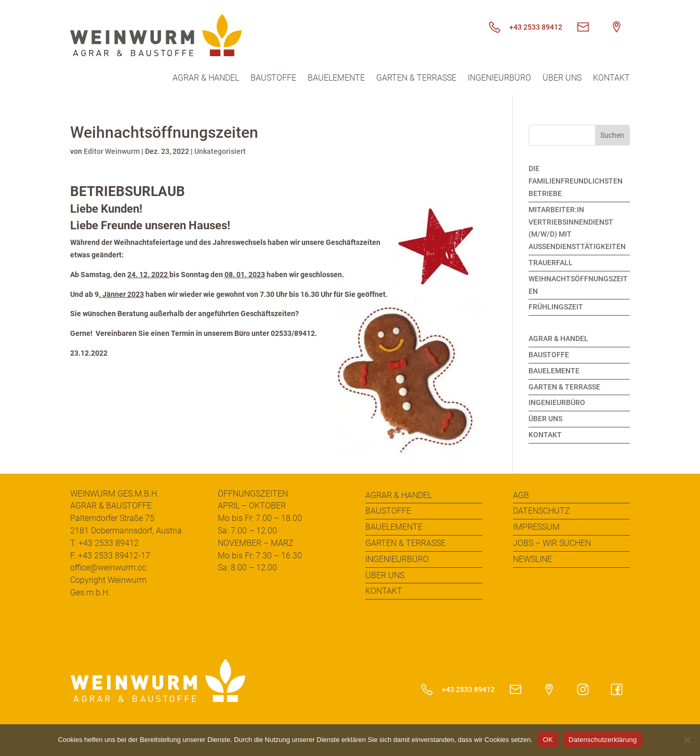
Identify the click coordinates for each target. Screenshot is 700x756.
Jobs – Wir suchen (552, 543)
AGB (521, 495)
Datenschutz (541, 511)
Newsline (532, 559)
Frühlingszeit (556, 307)
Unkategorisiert (220, 151)
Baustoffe (273, 79)
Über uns (562, 79)
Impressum (536, 527)
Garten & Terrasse (416, 79)
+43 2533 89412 (522, 27)
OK (548, 740)
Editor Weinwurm (112, 151)
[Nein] (687, 740)
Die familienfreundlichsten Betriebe (576, 181)
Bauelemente (336, 79)
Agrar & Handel (206, 79)
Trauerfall (551, 263)
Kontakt (611, 79)
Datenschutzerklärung (603, 740)
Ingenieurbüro (499, 79)
